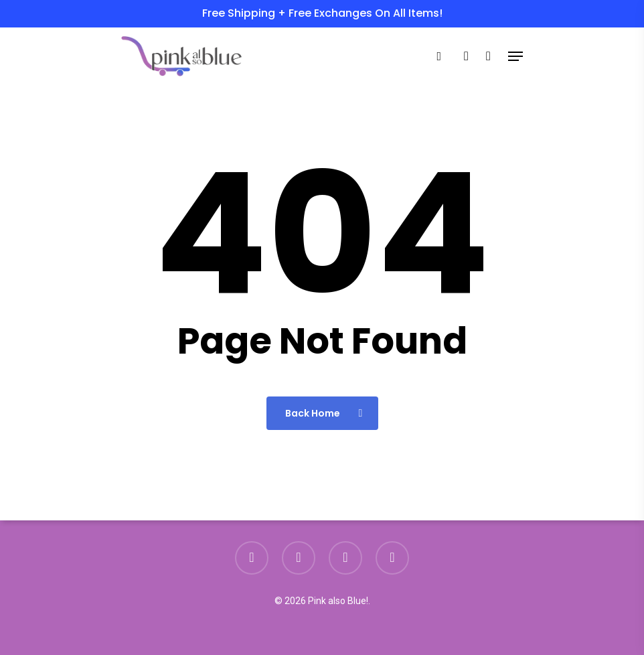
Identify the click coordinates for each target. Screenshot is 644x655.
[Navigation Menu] (515, 56)
